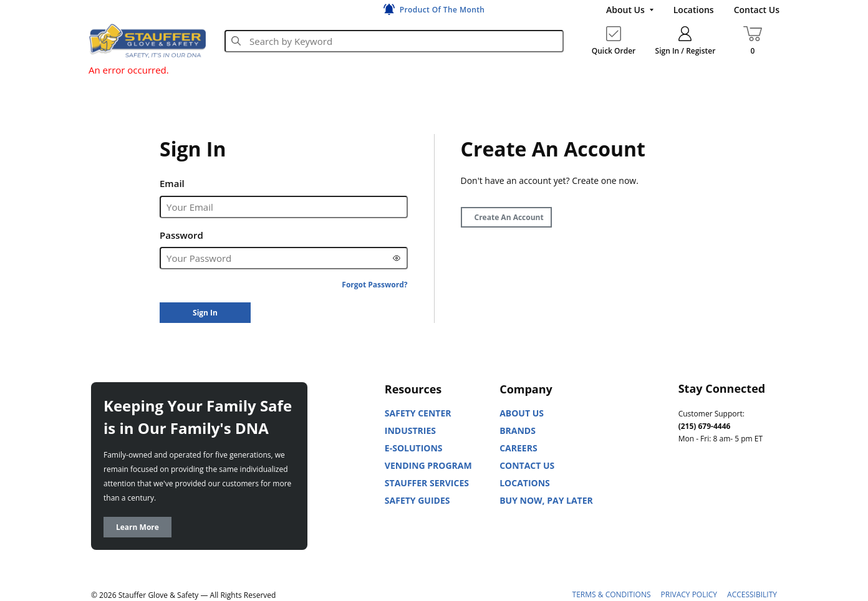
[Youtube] (716, 494)
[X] (688, 526)
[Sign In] (205, 313)
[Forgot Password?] (374, 285)
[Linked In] (688, 494)
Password (181, 235)
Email (172, 183)
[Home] (147, 41)
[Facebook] (743, 494)
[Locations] (694, 10)
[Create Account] (506, 217)
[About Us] (630, 10)
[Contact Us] (757, 10)
